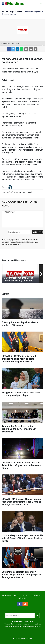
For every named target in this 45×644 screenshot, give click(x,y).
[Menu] (41, 3)
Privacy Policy (36, 595)
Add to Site (22, 598)
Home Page (8, 12)
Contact (25, 595)
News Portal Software (24, 638)
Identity (17, 595)
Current (19, 12)
